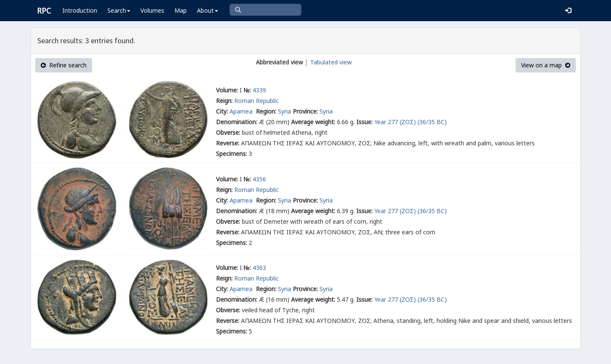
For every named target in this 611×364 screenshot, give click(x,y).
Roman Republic (256, 101)
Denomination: (237, 122)
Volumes (152, 10)
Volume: (227, 90)
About (207, 10)
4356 (259, 179)
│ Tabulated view (327, 62)
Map (181, 10)
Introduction (80, 10)
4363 (259, 268)
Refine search (64, 65)
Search (119, 10)
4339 (259, 90)
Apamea (242, 111)
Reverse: (228, 143)
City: (222, 111)
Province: (305, 111)
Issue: (364, 122)
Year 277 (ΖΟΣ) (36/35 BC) (411, 122)
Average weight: (313, 122)
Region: (266, 111)
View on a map (546, 65)
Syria (284, 111)
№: (247, 90)
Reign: (224, 101)
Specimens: (231, 154)
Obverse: (228, 132)
